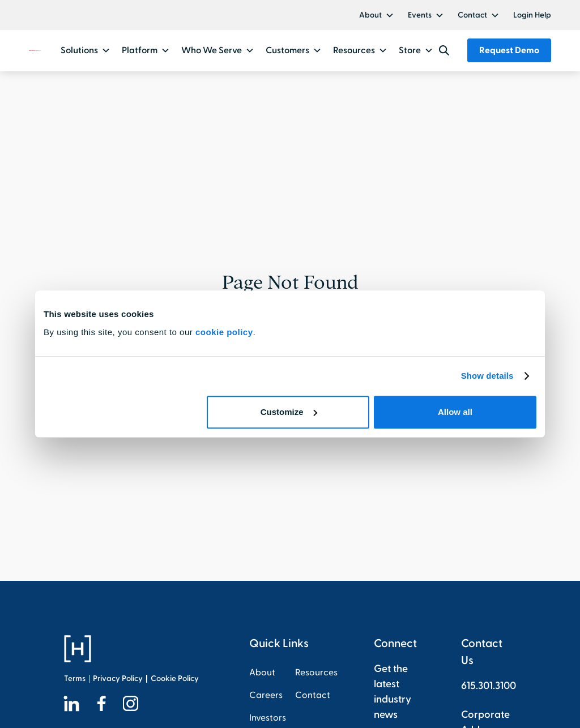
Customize (289, 412)
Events (420, 15)
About (370, 15)
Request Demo (509, 50)
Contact (472, 15)
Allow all (455, 412)
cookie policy (224, 332)
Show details (487, 376)
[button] (377, 15)
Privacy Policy (118, 678)
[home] (35, 51)
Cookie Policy (175, 678)
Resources (316, 673)
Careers (266, 695)
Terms (75, 678)
